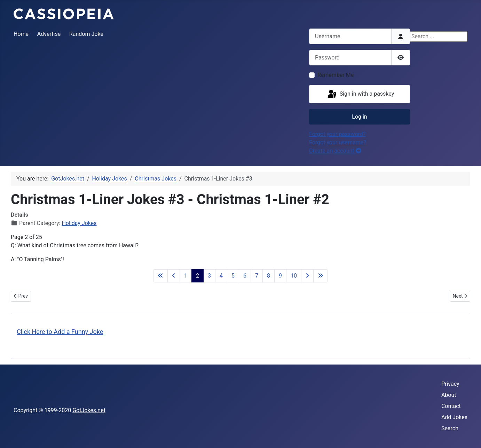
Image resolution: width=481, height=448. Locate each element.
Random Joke (86, 34)
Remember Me (336, 75)
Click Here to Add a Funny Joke (60, 332)
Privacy (450, 384)
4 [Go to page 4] (221, 276)
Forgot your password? (337, 134)
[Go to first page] (160, 276)
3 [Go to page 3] (209, 276)
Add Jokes (454, 417)
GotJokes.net (89, 410)
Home (21, 34)
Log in (359, 117)
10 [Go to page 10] (294, 276)
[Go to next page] (307, 276)
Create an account (335, 151)
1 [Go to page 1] (186, 276)
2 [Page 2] (198, 276)
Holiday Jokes (79, 223)
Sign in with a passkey (360, 94)
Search (450, 428)
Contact (451, 406)
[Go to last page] (321, 276)
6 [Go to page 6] (245, 276)
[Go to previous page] (174, 276)
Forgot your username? (338, 142)
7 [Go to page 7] (257, 276)
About (449, 395)
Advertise (49, 34)
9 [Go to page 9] (280, 276)
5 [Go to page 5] (233, 276)
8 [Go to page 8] (269, 276)
